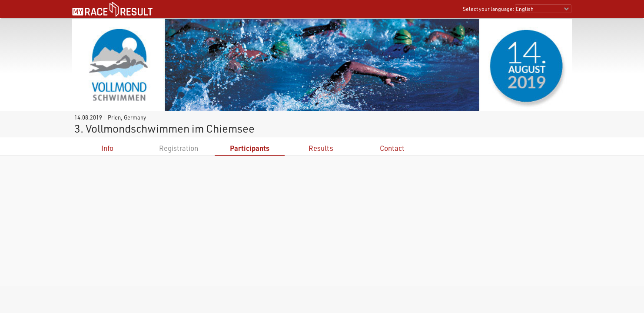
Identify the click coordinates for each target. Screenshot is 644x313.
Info (107, 148)
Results (321, 148)
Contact (392, 148)
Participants (250, 148)
